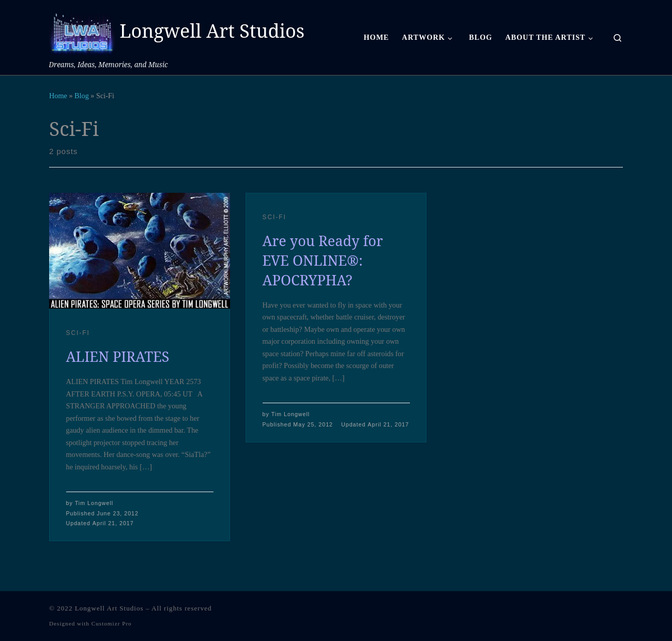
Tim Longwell (94, 503)
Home (58, 96)
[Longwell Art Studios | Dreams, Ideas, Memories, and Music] (82, 29)
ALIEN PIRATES (118, 356)
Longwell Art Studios (109, 608)
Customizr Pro (112, 623)
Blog (82, 96)
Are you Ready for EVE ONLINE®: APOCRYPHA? (323, 260)
